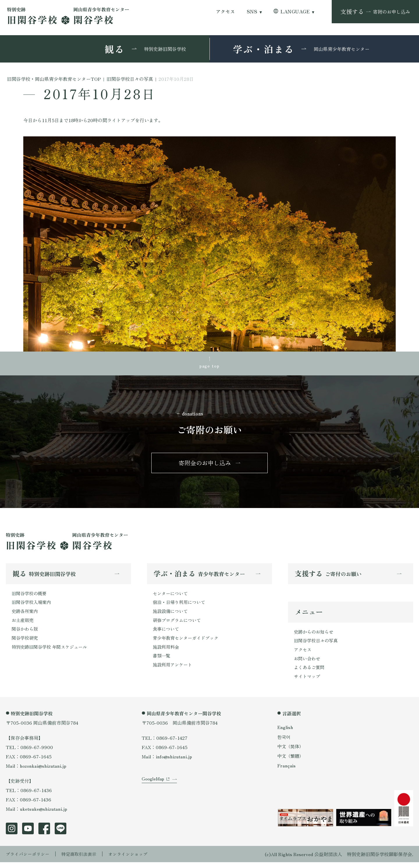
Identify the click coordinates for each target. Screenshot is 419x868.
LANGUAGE (295, 11)
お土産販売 (23, 624)
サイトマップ (308, 682)
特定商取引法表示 (83, 860)
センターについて (171, 596)
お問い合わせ (308, 663)
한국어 (284, 742)
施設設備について (171, 615)
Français (287, 771)
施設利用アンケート (174, 671)
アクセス (226, 11)
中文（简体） (291, 752)
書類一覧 (162, 661)
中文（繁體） (291, 762)
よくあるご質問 (310, 673)
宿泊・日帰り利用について (181, 605)
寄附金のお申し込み (205, 465)
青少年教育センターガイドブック (188, 643)
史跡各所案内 (26, 615)
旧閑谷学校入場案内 (33, 605)
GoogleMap (153, 789)
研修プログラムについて (178, 624)
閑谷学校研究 (26, 643)
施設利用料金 (167, 652)
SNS (252, 11)
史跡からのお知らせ (315, 635)
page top (210, 366)
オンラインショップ (134, 860)
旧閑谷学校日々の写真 (317, 645)
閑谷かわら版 (26, 633)
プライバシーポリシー (29, 860)
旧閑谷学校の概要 (30, 596)
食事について (167, 633)
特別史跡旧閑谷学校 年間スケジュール (52, 652)
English (285, 733)
